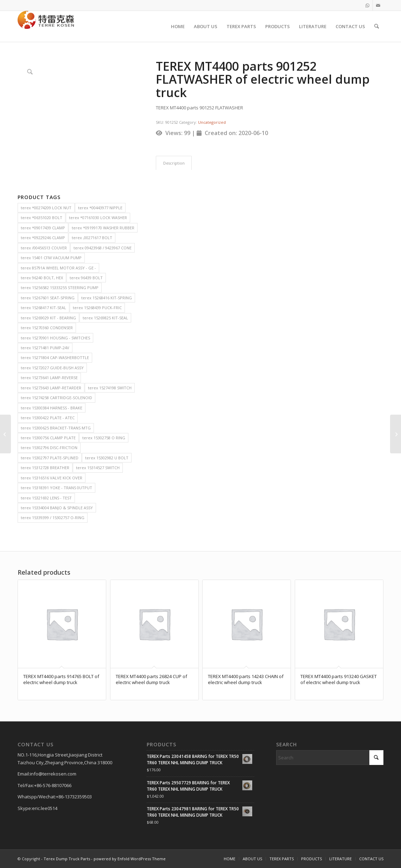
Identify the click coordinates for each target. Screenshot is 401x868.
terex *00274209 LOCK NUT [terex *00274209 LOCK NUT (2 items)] (46, 208)
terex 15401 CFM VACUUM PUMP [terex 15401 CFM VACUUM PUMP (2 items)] (51, 258)
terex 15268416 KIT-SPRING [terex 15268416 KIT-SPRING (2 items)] (107, 298)
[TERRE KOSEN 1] (46, 26)
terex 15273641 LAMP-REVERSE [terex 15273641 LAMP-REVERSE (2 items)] (49, 378)
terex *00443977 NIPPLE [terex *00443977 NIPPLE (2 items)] (100, 208)
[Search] (377, 26)
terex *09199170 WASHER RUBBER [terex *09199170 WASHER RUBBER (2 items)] (103, 228)
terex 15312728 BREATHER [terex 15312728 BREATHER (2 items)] (45, 468)
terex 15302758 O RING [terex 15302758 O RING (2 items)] (104, 438)
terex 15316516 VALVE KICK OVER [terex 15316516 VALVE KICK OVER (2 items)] (52, 478)
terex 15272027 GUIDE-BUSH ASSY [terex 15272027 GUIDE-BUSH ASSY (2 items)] (52, 368)
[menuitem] (178, 26)
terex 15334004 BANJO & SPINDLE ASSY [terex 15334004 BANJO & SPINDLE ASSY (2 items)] (57, 508)
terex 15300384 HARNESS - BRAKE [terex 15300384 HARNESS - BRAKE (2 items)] (52, 408)
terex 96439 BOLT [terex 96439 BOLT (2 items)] (86, 278)
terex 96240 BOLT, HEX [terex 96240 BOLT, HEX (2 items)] (42, 278)
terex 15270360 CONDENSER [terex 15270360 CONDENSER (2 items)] (47, 328)
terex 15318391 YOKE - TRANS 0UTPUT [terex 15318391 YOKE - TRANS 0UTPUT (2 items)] (56, 488)
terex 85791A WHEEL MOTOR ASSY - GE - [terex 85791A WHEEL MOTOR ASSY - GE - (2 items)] (58, 268)
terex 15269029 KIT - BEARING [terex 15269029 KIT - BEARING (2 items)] (48, 318)
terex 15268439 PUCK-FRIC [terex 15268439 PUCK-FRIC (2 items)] (97, 308)
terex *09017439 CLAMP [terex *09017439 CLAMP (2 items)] (43, 228)
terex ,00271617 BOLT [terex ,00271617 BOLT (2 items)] (92, 238)
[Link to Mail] (378, 5)
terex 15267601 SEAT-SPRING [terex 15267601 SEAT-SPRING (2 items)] (48, 298)
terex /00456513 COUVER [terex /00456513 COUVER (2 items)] (44, 248)
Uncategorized (212, 122)
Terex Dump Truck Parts (67, 859)
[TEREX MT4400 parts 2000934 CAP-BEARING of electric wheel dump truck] (396, 434)
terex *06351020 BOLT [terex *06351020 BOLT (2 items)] (42, 218)
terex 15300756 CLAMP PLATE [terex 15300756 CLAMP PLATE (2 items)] (48, 438)
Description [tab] (174, 163)
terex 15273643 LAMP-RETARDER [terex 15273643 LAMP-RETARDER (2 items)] (51, 388)
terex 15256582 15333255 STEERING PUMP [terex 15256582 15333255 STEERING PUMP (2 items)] (60, 288)
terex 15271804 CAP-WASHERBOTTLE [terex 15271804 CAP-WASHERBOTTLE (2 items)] (55, 358)
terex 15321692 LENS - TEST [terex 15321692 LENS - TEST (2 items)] (46, 498)
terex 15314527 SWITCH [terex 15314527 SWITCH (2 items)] (98, 468)
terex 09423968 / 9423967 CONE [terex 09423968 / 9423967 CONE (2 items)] (103, 248)
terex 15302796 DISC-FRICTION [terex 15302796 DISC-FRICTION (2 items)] (49, 448)
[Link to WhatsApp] (367, 5)
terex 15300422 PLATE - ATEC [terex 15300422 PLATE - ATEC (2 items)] (48, 418)
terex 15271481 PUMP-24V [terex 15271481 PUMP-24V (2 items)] (45, 348)
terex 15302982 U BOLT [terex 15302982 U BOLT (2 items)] (107, 458)
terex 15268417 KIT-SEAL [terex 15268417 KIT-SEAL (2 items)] (43, 308)
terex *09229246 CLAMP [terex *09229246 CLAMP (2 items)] (43, 238)
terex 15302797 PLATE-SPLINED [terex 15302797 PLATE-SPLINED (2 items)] (50, 458)
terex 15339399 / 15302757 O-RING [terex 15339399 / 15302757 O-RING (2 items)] (53, 518)
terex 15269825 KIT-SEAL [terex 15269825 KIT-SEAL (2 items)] (105, 318)
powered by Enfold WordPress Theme (130, 859)
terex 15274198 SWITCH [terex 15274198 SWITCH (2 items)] (110, 388)
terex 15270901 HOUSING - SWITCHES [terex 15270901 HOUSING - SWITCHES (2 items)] (55, 338)
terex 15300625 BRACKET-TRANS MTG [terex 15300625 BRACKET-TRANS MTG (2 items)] (56, 428)
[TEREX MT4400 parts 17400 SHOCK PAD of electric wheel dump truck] (5, 434)
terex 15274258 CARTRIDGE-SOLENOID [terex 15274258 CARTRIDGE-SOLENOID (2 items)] (56, 398)
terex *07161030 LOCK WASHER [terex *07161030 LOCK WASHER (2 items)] (98, 218)
